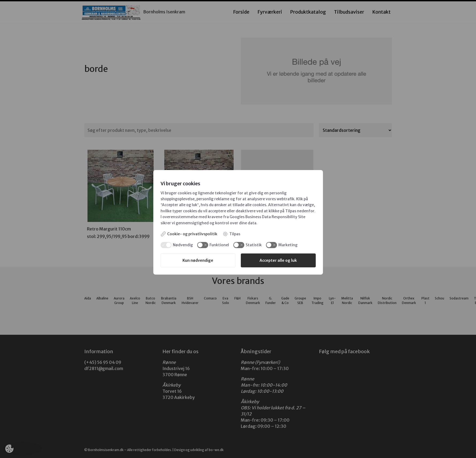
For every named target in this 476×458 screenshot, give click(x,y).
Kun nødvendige (198, 260)
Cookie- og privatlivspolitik (189, 234)
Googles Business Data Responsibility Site (267, 217)
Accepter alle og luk (278, 260)
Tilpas (231, 234)
